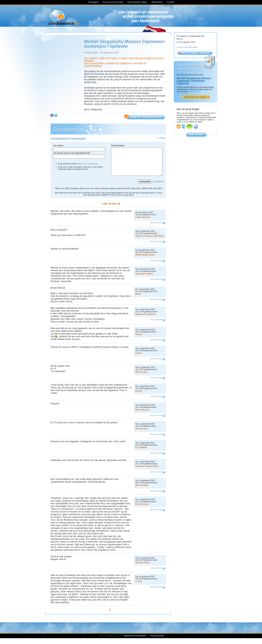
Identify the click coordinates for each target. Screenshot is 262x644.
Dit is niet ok (156, 228)
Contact (171, 2)
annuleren (159, 187)
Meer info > (195, 92)
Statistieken (157, 2)
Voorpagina (93, 2)
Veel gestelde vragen (137, 2)
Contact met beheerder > (188, 47)
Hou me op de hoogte (113, 2)
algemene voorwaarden (88, 164)
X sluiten (161, 138)
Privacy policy (157, 641)
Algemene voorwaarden (135, 641)
